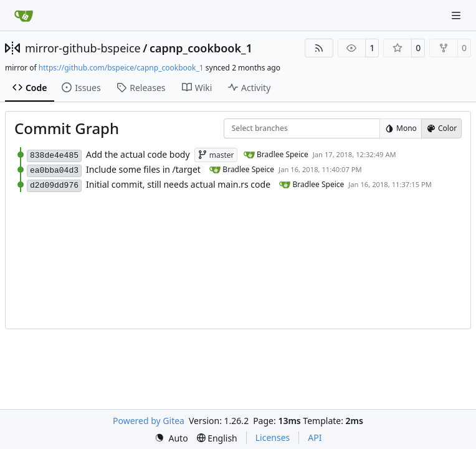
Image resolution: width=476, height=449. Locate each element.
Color (442, 128)
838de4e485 (54, 156)
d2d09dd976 (54, 186)
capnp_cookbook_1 (201, 48)
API (315, 437)
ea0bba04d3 (54, 171)
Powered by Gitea (149, 421)
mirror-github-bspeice (83, 48)
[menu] (171, 438)
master (216, 155)
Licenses (273, 437)
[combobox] (240, 129)
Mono (401, 128)
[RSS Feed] (319, 48)
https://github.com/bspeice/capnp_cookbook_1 (121, 68)
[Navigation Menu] (457, 15)
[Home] (24, 16)
